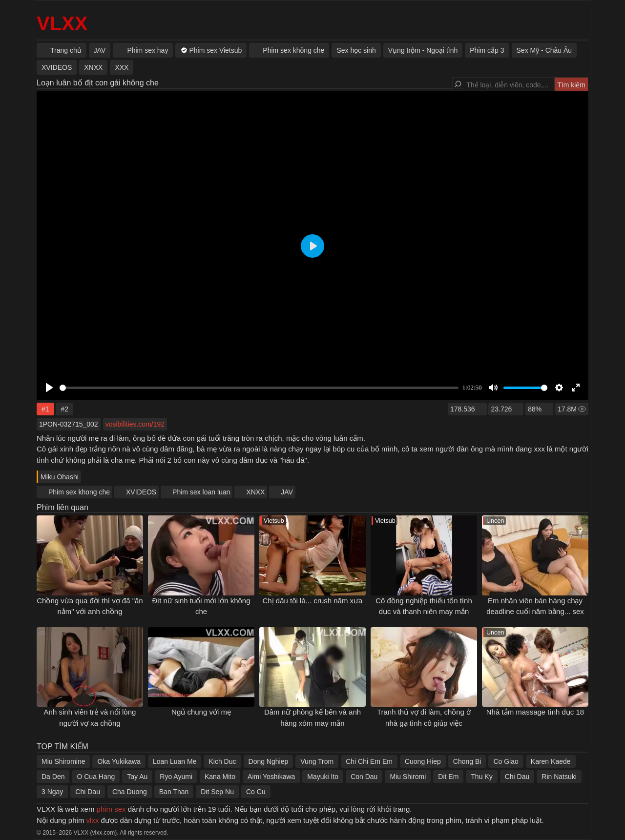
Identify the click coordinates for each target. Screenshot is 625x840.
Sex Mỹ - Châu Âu (544, 50)
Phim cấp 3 (487, 50)
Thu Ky (481, 777)
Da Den (53, 777)
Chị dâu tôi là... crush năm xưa (313, 601)
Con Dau (364, 777)
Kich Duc (222, 761)
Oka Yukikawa (119, 761)
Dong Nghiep (269, 761)
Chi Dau (517, 777)
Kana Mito (220, 777)
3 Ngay (52, 792)
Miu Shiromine (63, 761)
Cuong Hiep (423, 761)
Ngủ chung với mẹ (201, 712)
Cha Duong (130, 792)
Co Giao (506, 761)
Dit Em (448, 777)
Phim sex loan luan (201, 492)
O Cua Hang (96, 777)
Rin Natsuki (559, 777)
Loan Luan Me (175, 761)
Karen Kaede (551, 761)
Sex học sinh (356, 50)
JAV (287, 492)
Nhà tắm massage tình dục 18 (535, 712)
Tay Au (137, 777)
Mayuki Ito (323, 777)
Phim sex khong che (79, 492)
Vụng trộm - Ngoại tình (423, 50)
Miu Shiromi (408, 777)
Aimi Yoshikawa (271, 777)
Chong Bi (467, 761)
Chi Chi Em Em (369, 761)
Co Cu (256, 792)
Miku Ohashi (60, 477)
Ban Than (174, 792)
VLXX (62, 23)
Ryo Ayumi (176, 777)
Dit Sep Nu (217, 792)
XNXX (255, 492)
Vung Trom (317, 761)
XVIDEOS (141, 492)
